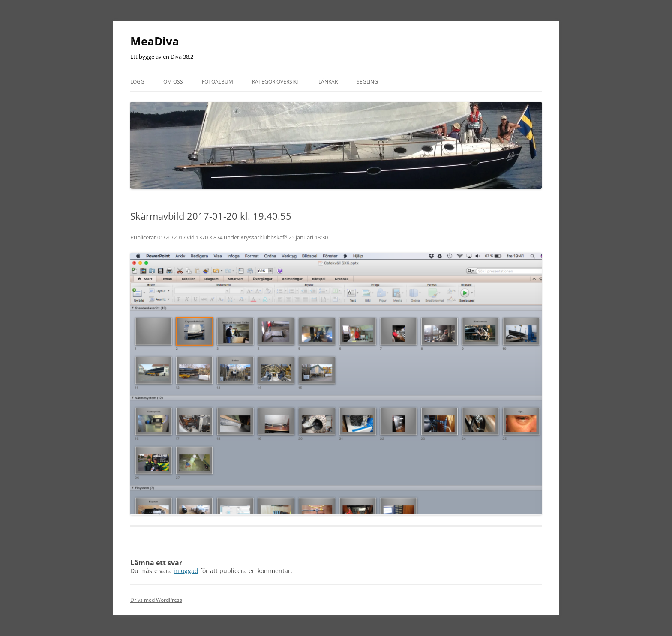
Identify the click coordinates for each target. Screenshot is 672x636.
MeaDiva (155, 41)
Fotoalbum (217, 82)
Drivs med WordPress (156, 600)
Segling (367, 82)
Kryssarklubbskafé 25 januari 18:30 (284, 237)
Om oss (173, 82)
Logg (137, 82)
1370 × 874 (209, 237)
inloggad (186, 571)
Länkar (328, 82)
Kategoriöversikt (276, 82)
